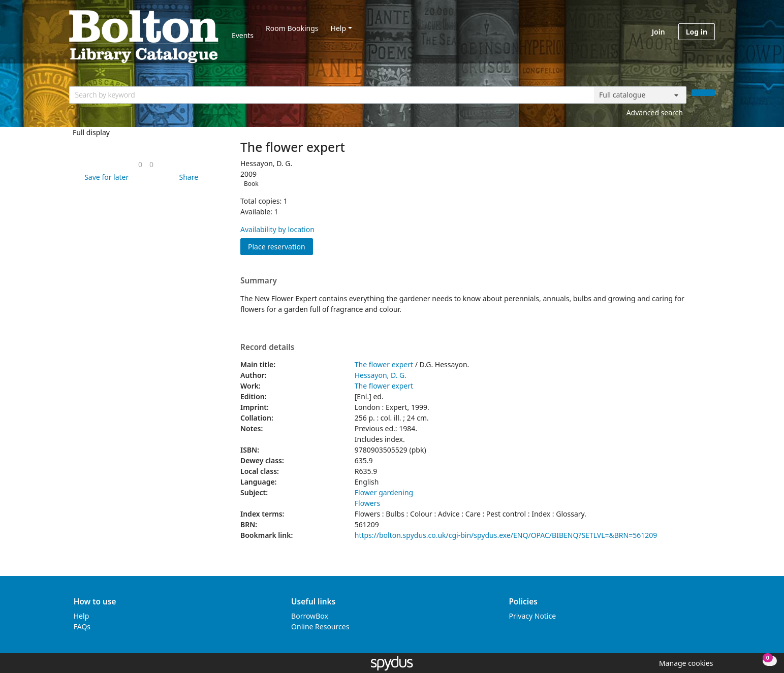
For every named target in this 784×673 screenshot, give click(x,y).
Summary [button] (259, 281)
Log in (697, 32)
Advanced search (655, 113)
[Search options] (640, 95)
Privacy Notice (532, 616)
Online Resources (320, 627)
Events (243, 35)
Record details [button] (267, 347)
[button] (105, 177)
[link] (140, 164)
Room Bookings (292, 28)
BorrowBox (310, 616)
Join (658, 32)
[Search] (703, 93)
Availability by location (277, 229)
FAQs (82, 627)
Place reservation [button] (280, 246)
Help (339, 28)
